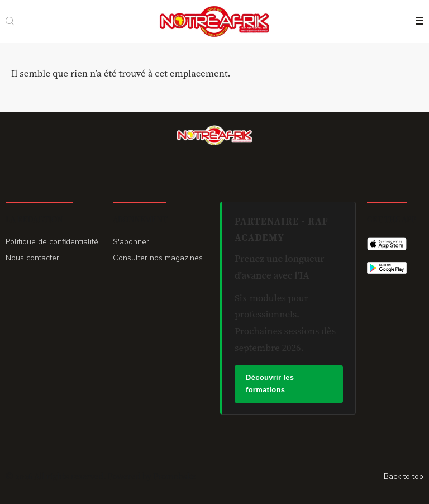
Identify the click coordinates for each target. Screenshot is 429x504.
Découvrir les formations (270, 384)
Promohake (174, 476)
